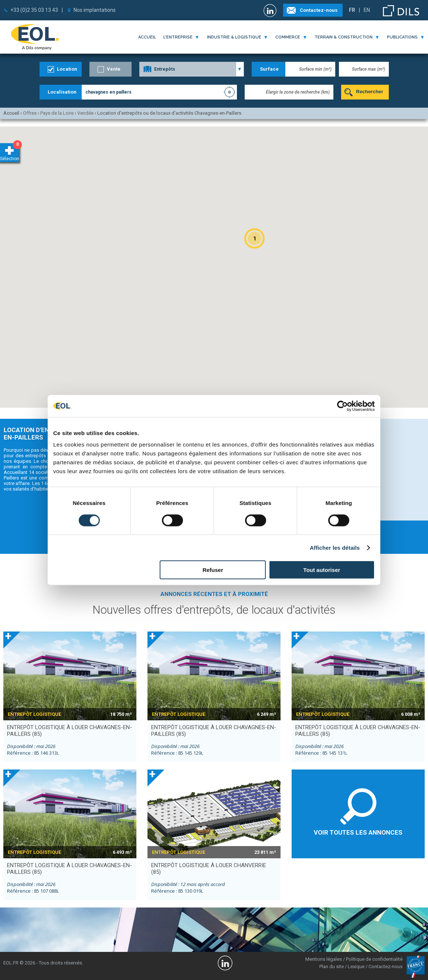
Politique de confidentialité (374, 959)
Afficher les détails (335, 547)
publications (402, 37)
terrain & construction (344, 37)
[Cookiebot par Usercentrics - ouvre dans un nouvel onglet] (342, 406)
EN (367, 10)
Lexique (356, 966)
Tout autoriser (322, 570)
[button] (254, 238)
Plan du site (332, 966)
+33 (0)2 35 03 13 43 (34, 10)
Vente (114, 69)
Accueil (147, 37)
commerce (288, 37)
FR (352, 10)
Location (67, 69)
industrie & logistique (234, 37)
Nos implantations (95, 10)
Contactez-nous (319, 10)
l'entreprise (178, 37)
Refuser (213, 570)
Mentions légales (324, 959)
